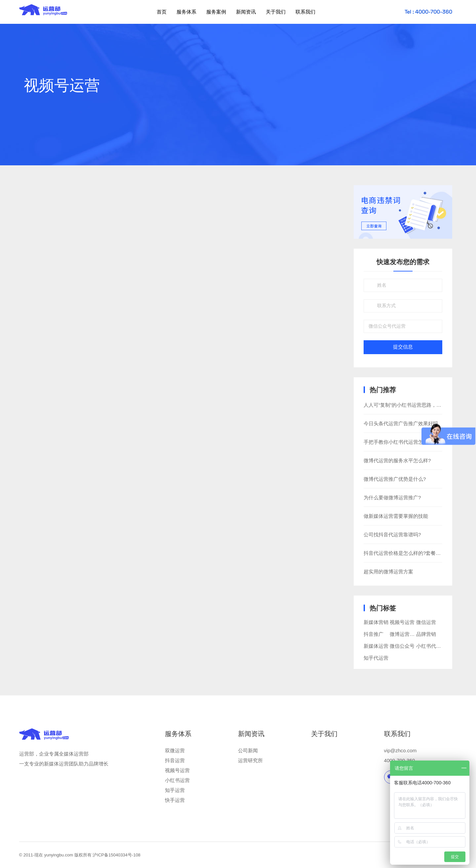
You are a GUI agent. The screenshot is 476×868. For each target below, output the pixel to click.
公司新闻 (248, 750)
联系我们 (305, 12)
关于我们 (276, 12)
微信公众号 (402, 646)
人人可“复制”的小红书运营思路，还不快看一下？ (417, 405)
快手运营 (175, 800)
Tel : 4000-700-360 (428, 12)
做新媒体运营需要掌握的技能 (396, 516)
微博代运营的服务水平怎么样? (397, 460)
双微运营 (175, 750)
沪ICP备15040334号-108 (117, 855)
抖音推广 (374, 634)
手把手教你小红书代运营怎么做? (400, 442)
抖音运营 (175, 760)
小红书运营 (177, 780)
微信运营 (426, 622)
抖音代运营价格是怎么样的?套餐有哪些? (409, 553)
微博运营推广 (405, 634)
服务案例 (216, 12)
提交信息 (403, 347)
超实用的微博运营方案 (388, 572)
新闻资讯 (246, 12)
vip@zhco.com (400, 750)
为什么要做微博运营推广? (392, 497)
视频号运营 (402, 622)
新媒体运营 (376, 646)
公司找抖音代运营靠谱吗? (392, 535)
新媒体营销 (376, 622)
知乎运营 (175, 790)
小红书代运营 (431, 646)
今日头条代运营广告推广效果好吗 (401, 423)
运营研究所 (250, 760)
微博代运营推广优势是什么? (395, 479)
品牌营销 (426, 634)
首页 (162, 12)
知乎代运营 (376, 658)
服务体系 (186, 12)
